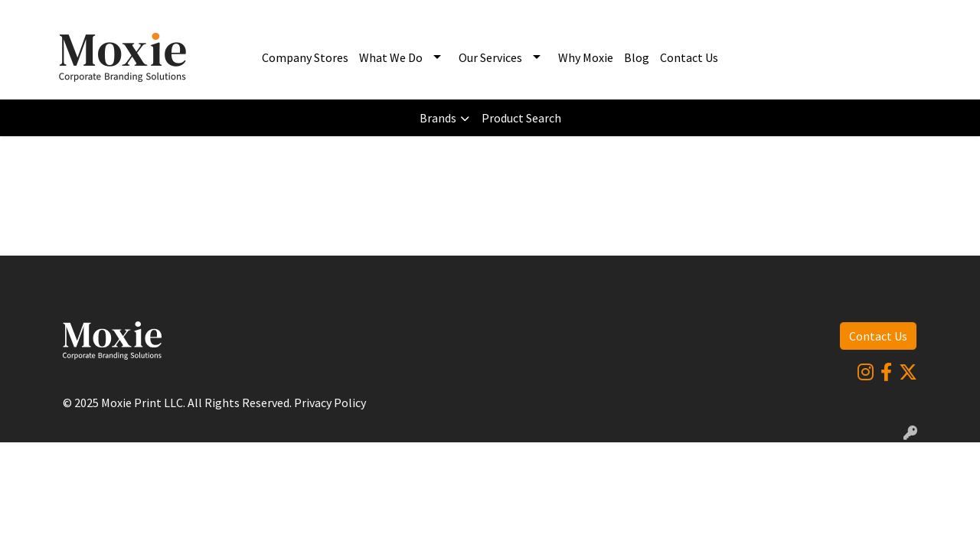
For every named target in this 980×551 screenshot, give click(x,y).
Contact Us (689, 57)
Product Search (521, 118)
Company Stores (305, 57)
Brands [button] (438, 118)
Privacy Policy (330, 403)
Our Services (490, 57)
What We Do (391, 57)
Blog (637, 57)
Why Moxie (586, 57)
